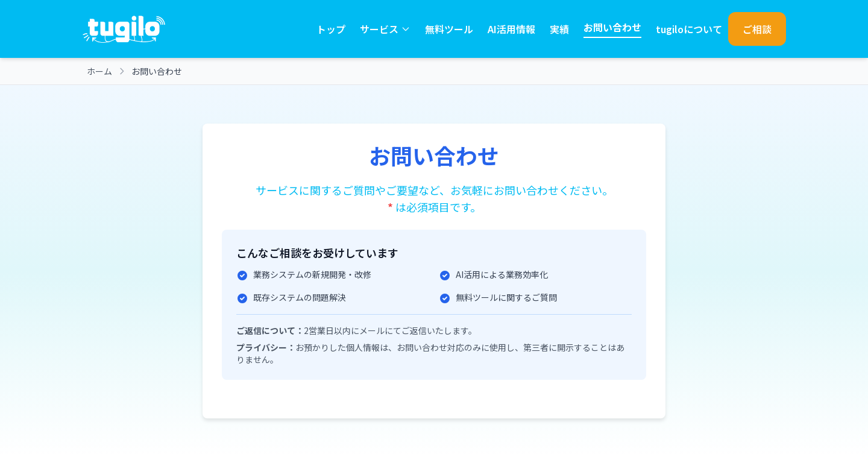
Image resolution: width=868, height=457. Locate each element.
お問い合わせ (612, 27)
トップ (331, 29)
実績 (559, 29)
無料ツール (449, 29)
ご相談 (757, 29)
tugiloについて (689, 29)
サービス (385, 29)
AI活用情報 (511, 29)
